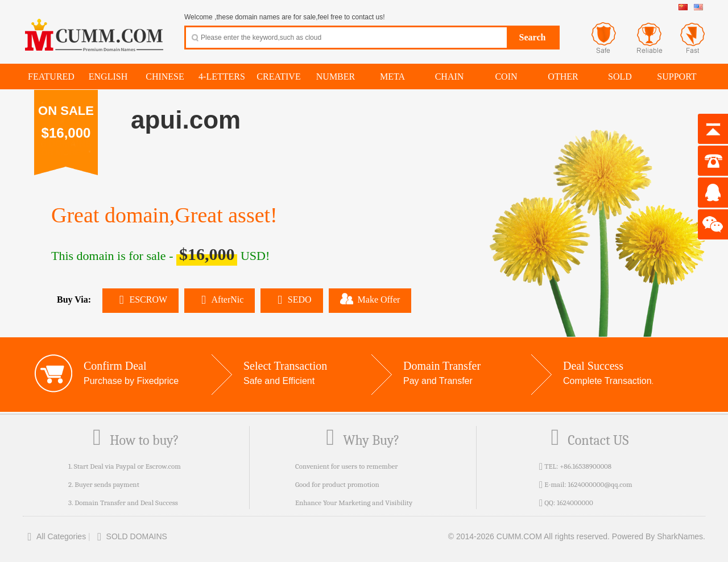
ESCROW (140, 299)
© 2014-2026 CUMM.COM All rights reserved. (529, 536)
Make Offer (370, 299)
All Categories (54, 536)
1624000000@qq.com (600, 484)
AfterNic (220, 299)
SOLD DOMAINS (130, 536)
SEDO (291, 299)
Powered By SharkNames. (659, 536)
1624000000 (575, 503)
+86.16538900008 (586, 466)
